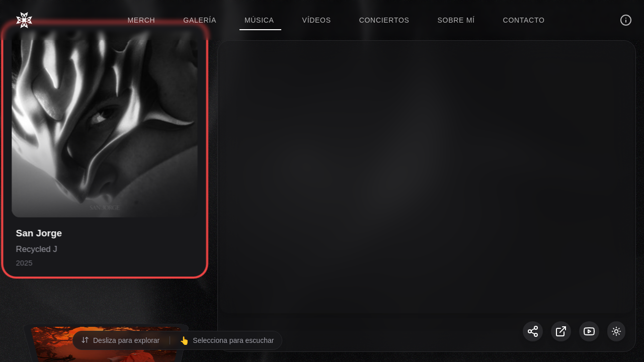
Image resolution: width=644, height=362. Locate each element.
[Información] (626, 20)
